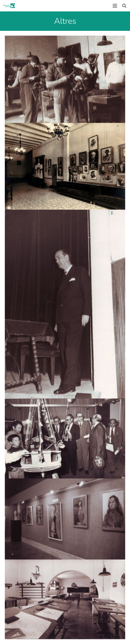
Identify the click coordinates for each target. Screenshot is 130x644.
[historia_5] (65, 519)
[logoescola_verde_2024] (9, 6)
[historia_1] (65, 166)
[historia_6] (65, 599)
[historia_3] (65, 304)
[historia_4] (65, 439)
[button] (115, 6)
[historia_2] (65, 79)
